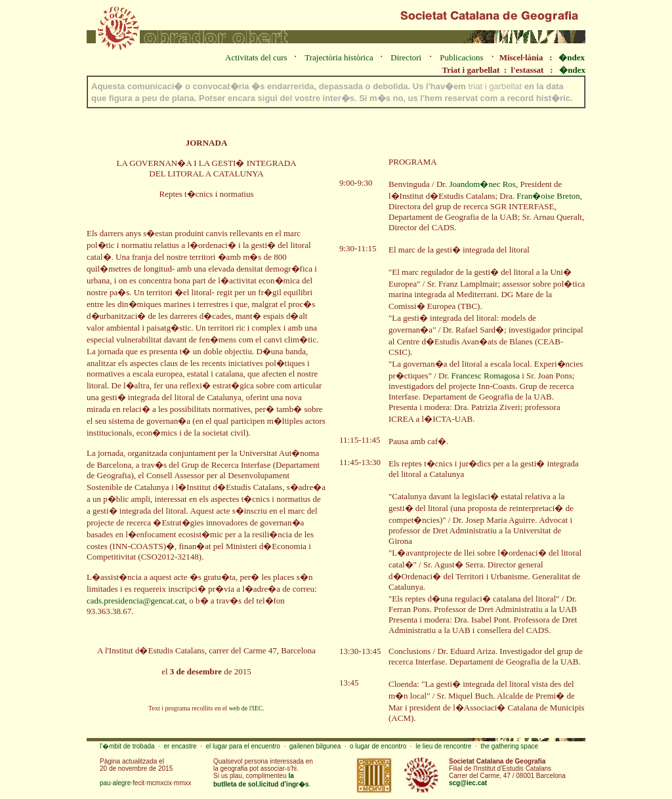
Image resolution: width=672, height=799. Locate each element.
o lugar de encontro (378, 746)
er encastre (180, 746)
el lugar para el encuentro (242, 746)
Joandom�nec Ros (482, 184)
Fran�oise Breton (548, 196)
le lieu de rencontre (443, 746)
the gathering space (509, 746)
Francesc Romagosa (486, 376)
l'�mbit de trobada (127, 746)
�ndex (572, 57)
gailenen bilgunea (315, 746)
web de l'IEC (246, 708)
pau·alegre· (116, 783)
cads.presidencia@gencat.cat (136, 601)
